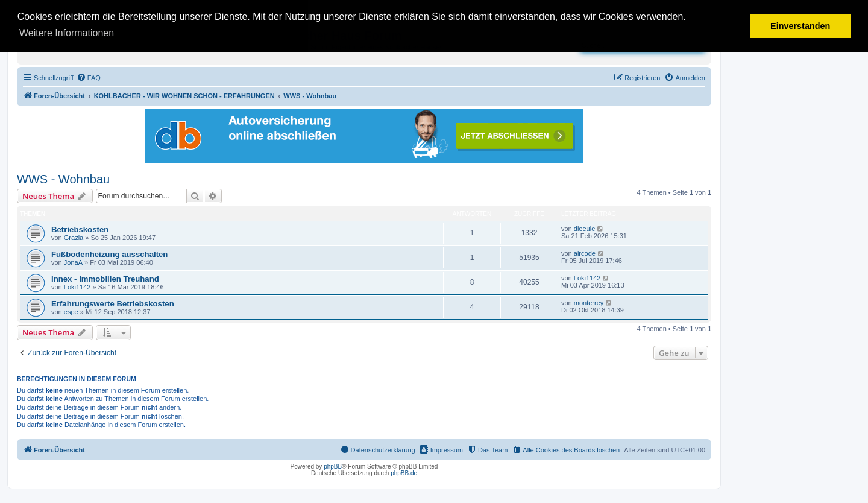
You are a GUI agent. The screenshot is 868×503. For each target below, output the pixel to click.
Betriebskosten (80, 229)
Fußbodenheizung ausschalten (109, 254)
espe (71, 312)
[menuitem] (89, 78)
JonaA (73, 262)
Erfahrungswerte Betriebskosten (113, 304)
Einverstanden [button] (800, 26)
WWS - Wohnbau (63, 179)
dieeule (584, 229)
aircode (585, 253)
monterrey (589, 303)
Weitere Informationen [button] (67, 33)
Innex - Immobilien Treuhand (105, 279)
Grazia (74, 238)
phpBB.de (404, 473)
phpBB (333, 467)
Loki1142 (77, 287)
